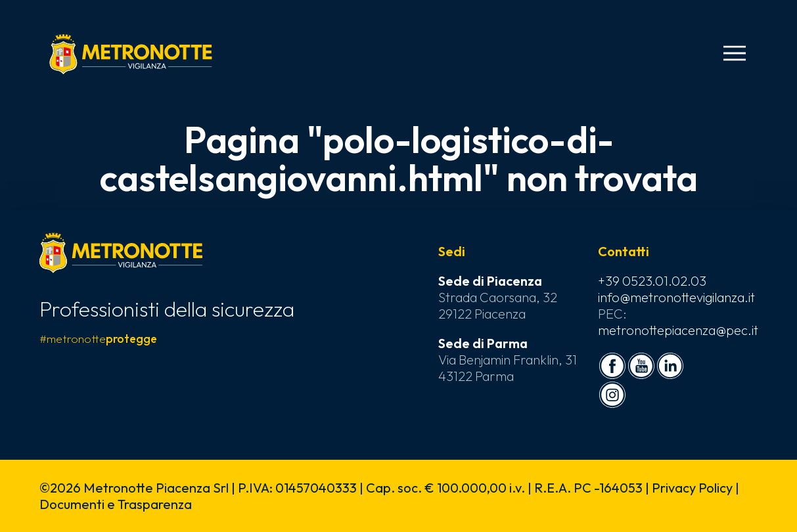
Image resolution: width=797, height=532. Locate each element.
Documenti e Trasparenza (116, 504)
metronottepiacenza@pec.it (678, 330)
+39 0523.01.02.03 (652, 281)
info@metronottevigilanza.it (676, 297)
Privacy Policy (692, 488)
